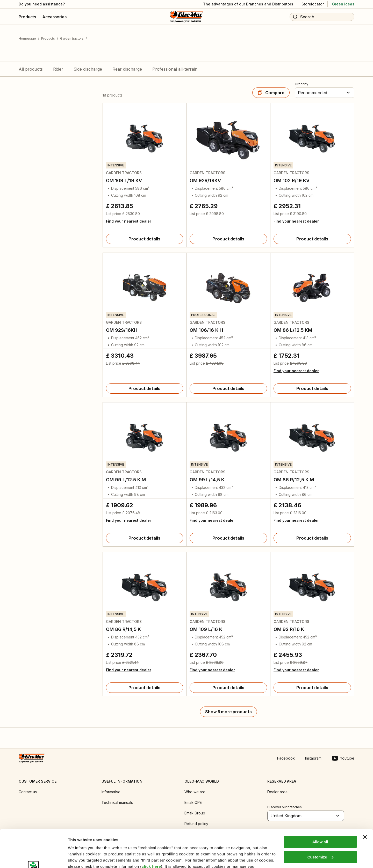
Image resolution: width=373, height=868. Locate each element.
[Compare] (271, 93)
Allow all (320, 807)
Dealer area (277, 792)
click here (151, 831)
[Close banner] (365, 802)
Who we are (195, 792)
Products (48, 38)
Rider (58, 69)
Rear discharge (127, 69)
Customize (320, 822)
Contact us (28, 792)
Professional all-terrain (175, 69)
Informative (111, 792)
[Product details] (145, 239)
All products (31, 69)
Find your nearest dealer (129, 221)
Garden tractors (72, 38)
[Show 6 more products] (228, 712)
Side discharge (88, 69)
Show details (80, 858)
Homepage (27, 38)
